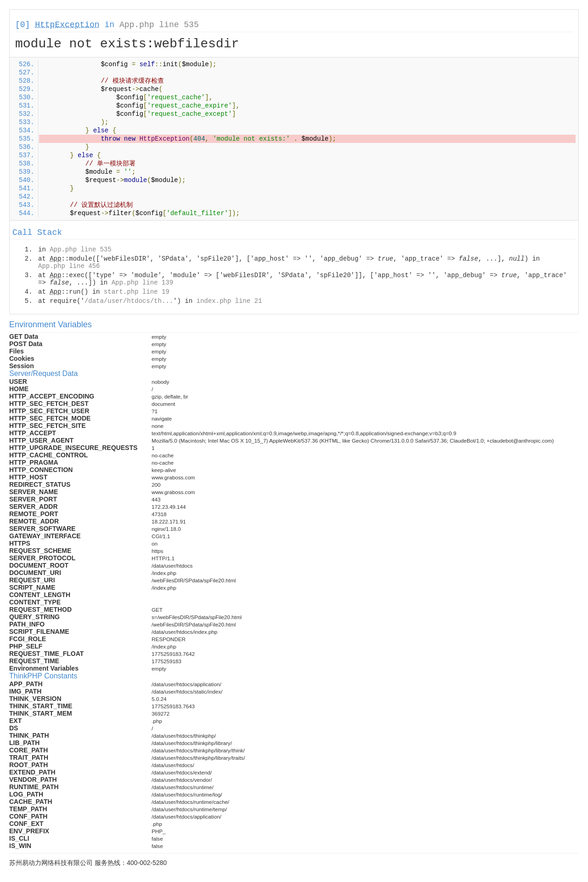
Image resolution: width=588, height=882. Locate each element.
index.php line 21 (229, 301)
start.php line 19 (137, 292)
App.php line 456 (69, 266)
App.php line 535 (159, 25)
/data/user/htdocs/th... (129, 301)
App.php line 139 (142, 283)
